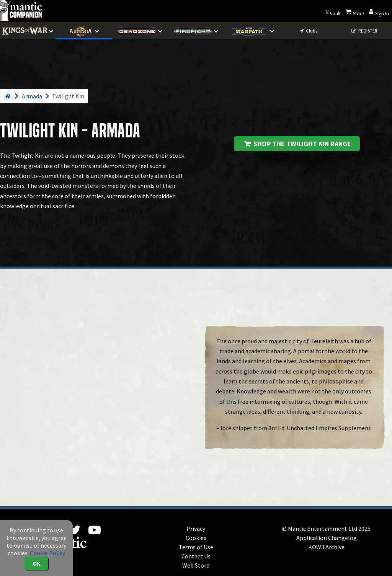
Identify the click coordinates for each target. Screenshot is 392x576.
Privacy (196, 529)
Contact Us (196, 556)
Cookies (196, 538)
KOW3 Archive (326, 547)
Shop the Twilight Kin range (297, 144)
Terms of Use (196, 547)
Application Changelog (327, 538)
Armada (32, 96)
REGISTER (364, 31)
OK (37, 563)
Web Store (196, 565)
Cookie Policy (47, 553)
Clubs (308, 31)
